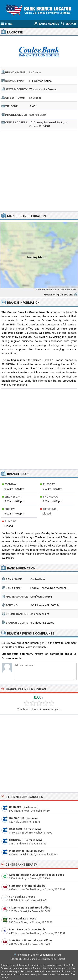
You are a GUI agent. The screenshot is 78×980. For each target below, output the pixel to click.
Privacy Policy (50, 959)
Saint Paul (16, 840)
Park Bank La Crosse (23, 919)
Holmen (14, 818)
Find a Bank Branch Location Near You (39, 955)
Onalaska (15, 807)
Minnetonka (17, 851)
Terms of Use (35, 959)
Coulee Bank (38, 579)
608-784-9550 (37, 115)
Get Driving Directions (59, 295)
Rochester (16, 829)
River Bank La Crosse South (27, 929)
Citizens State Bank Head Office (30, 908)
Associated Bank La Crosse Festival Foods (37, 875)
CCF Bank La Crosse (22, 897)
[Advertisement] (39, 171)
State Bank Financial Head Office (30, 940)
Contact (61, 959)
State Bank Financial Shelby (27, 886)
